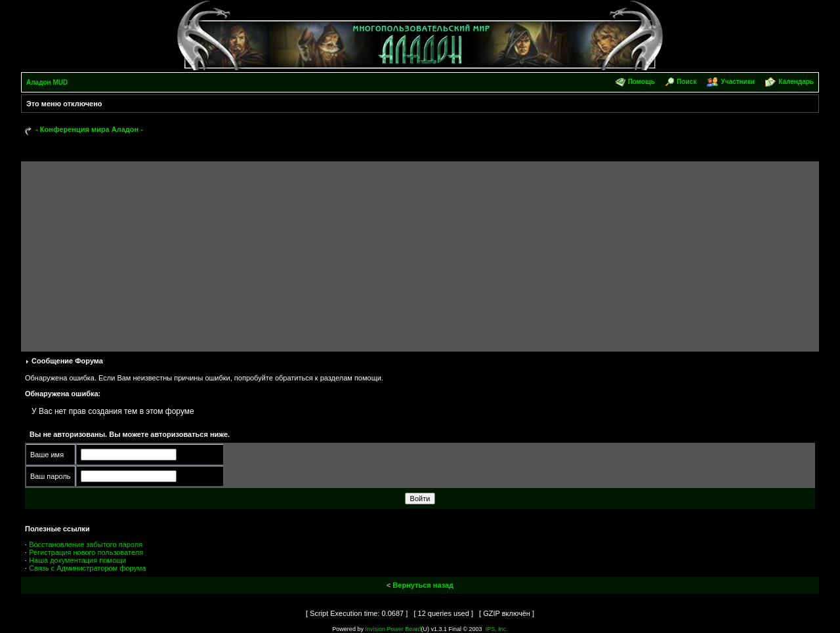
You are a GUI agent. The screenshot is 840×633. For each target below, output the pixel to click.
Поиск (686, 82)
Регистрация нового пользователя (86, 552)
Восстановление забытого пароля (86, 544)
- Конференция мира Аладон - (89, 129)
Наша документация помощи (77, 560)
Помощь (641, 82)
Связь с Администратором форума (87, 568)
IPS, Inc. (497, 629)
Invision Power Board (393, 629)
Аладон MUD (47, 82)
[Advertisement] (420, 253)
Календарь (796, 82)
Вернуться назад (423, 585)
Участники (737, 82)
